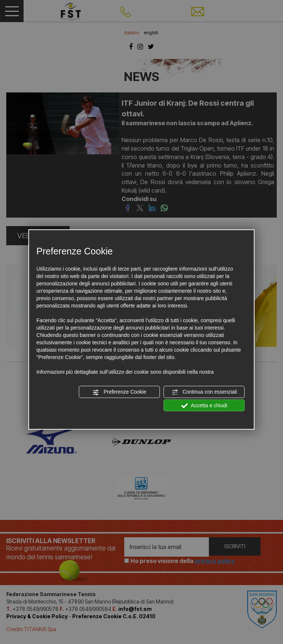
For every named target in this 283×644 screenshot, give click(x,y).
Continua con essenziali (204, 392)
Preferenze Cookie (119, 392)
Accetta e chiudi (204, 405)
